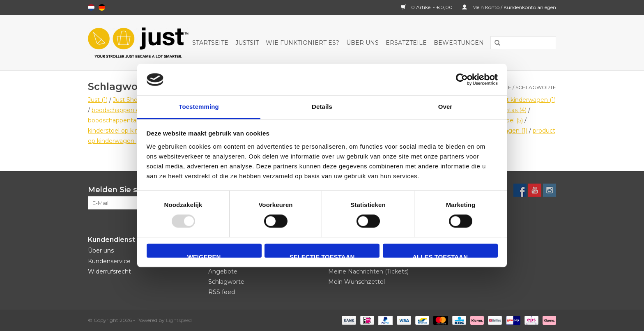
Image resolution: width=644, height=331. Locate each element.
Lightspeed (179, 320)
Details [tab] (322, 107)
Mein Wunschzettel (356, 282)
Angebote (223, 271)
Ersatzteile (406, 43)
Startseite (210, 43)
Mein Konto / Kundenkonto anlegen (509, 7)
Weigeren (204, 255)
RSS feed (222, 292)
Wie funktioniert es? (302, 43)
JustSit (247, 43)
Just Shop (131, 100)
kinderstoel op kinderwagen (132, 131)
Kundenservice (109, 261)
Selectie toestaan (322, 255)
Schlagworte (536, 87)
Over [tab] (445, 107)
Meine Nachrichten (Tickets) (368, 271)
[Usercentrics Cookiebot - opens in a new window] (462, 80)
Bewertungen (459, 43)
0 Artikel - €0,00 (427, 7)
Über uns (362, 43)
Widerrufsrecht (109, 271)
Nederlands (91, 7)
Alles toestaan (440, 255)
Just (98, 100)
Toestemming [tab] (199, 107)
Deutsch (102, 7)
